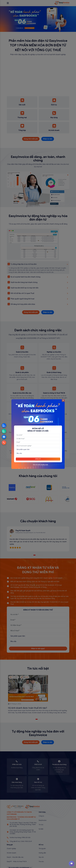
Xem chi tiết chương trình (40, 465)
